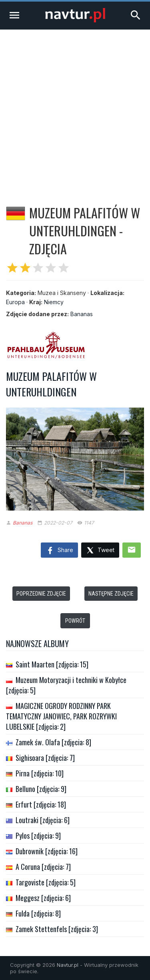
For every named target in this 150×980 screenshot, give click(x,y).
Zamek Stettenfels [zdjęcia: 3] (57, 929)
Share (59, 551)
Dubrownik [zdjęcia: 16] (47, 851)
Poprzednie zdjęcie (41, 594)
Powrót (75, 621)
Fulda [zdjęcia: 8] (38, 913)
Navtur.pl (68, 965)
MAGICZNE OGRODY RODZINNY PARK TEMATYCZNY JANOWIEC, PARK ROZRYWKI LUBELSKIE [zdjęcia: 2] (61, 716)
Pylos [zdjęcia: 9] (38, 835)
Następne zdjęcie (111, 594)
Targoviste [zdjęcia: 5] (46, 882)
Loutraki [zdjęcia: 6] (43, 820)
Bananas (82, 314)
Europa (15, 302)
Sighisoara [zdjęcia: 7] (45, 758)
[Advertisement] (75, 108)
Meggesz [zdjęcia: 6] (43, 898)
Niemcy (54, 302)
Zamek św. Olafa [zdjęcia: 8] (53, 742)
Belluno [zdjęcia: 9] (41, 789)
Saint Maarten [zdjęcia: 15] (52, 664)
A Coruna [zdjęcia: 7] (43, 867)
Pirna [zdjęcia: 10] (40, 773)
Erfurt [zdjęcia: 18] (41, 804)
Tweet (100, 551)
